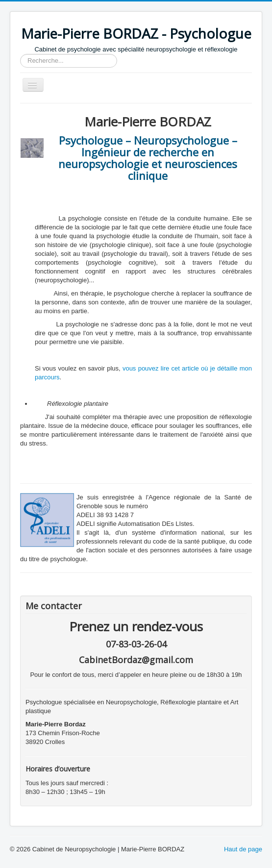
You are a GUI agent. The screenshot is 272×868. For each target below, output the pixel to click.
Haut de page (243, 849)
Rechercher (20, 54)
